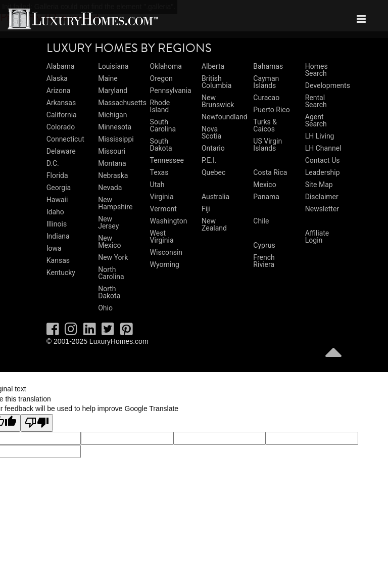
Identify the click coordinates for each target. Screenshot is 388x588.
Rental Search (316, 101)
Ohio (105, 308)
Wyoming (165, 264)
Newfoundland (225, 117)
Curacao (266, 98)
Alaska (57, 78)
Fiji (206, 209)
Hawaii (57, 200)
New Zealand (214, 224)
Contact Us (323, 160)
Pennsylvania (171, 91)
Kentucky (61, 273)
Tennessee (167, 160)
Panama (266, 197)
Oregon (161, 78)
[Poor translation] (37, 423)
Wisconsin (166, 252)
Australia (215, 197)
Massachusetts (122, 103)
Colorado (61, 127)
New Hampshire (115, 203)
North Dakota (109, 292)
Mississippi (116, 139)
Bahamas (268, 66)
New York (113, 257)
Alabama (61, 66)
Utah (157, 185)
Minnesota (115, 127)
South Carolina (163, 125)
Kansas (58, 260)
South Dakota (161, 145)
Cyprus (264, 245)
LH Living (320, 136)
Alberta (213, 66)
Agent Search (316, 120)
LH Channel (323, 148)
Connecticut (65, 139)
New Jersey (108, 222)
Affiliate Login (317, 237)
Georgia (59, 188)
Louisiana (113, 66)
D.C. (53, 163)
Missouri (112, 151)
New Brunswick (218, 101)
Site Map (319, 185)
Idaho (55, 212)
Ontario (213, 148)
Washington (169, 221)
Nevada (110, 188)
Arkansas (61, 103)
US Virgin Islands (268, 145)
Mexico (264, 185)
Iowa (54, 248)
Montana (112, 163)
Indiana (58, 236)
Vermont (163, 209)
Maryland (113, 91)
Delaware (61, 151)
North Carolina (111, 273)
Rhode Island (160, 106)
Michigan (112, 115)
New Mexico (109, 242)
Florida (57, 175)
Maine (108, 78)
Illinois (57, 224)
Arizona (58, 91)
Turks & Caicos (265, 125)
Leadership (323, 172)
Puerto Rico (271, 110)
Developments (328, 85)
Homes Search (317, 70)
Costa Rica (270, 172)
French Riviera (264, 261)
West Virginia (162, 237)
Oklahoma (166, 66)
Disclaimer (322, 197)
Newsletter (322, 209)
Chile (261, 221)
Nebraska (113, 175)
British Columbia (216, 82)
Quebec (213, 172)
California (62, 115)
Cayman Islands (266, 82)
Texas (159, 172)
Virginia (162, 197)
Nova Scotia (211, 132)
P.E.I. (209, 160)
